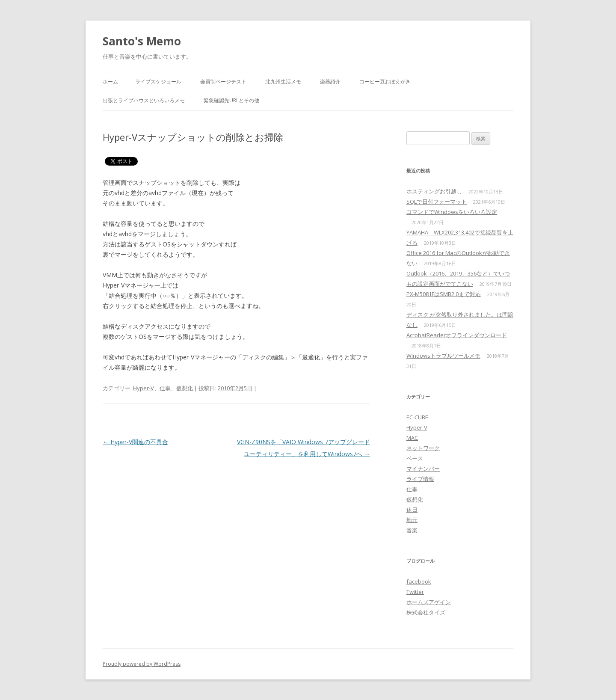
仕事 (165, 388)
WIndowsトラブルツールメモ (443, 356)
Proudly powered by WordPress (142, 664)
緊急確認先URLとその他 (231, 100)
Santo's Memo (142, 41)
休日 (412, 510)
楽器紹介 (330, 82)
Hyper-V (144, 388)
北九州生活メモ (283, 82)
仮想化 (185, 388)
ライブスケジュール (158, 82)
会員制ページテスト (223, 82)
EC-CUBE (417, 417)
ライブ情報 (420, 479)
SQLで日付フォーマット (437, 202)
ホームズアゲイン (429, 602)
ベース (415, 458)
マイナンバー (423, 469)
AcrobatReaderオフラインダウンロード (457, 335)
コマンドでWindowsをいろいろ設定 (452, 212)
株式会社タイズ (426, 612)
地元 (412, 520)
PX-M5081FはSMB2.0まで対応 (444, 294)
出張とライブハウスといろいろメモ (144, 100)
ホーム (110, 82)
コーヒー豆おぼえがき (385, 82)
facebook (419, 581)
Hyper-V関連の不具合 (135, 442)
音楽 (412, 530)
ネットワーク (423, 448)
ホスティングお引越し (434, 191)
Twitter (415, 592)
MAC (412, 438)
